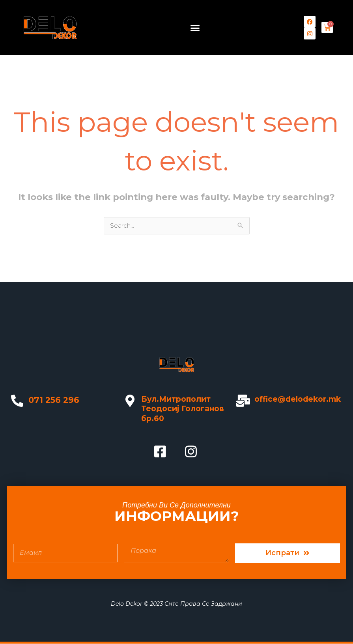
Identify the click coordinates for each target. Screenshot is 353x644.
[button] (195, 28)
